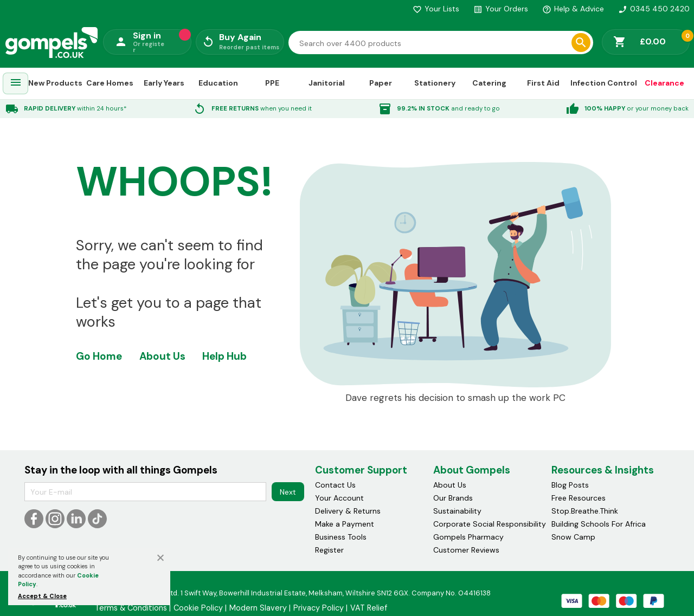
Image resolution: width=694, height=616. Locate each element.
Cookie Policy (198, 608)
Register (329, 550)
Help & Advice (573, 9)
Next (288, 492)
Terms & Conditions (131, 608)
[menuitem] (16, 84)
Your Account (339, 498)
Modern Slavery (258, 608)
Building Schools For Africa (599, 524)
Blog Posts (570, 485)
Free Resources (579, 498)
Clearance (664, 83)
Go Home (99, 356)
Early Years (164, 83)
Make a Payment (345, 524)
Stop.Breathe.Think (585, 511)
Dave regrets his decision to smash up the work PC (455, 398)
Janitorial (327, 83)
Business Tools (341, 537)
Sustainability (457, 511)
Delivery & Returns (348, 511)
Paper (381, 83)
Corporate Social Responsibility (490, 524)
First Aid (543, 83)
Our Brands (453, 498)
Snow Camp (573, 537)
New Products (55, 83)
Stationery (435, 83)
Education (218, 83)
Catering (489, 83)
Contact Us (335, 485)
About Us (162, 356)
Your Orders (501, 9)
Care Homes (110, 83)
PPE (272, 83)
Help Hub (224, 356)
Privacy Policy (319, 608)
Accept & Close (42, 596)
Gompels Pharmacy (468, 537)
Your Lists (436, 9)
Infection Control (604, 83)
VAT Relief (369, 608)
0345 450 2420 (654, 9)
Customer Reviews (466, 550)
